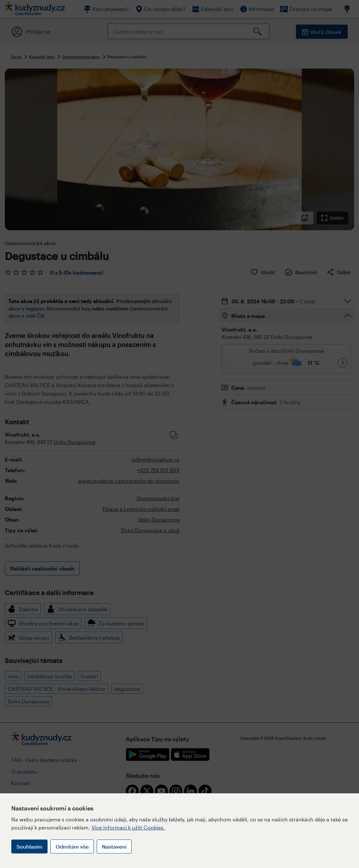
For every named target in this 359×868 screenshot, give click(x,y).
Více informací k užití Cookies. (128, 827)
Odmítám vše (72, 846)
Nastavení (114, 846)
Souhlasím (29, 846)
